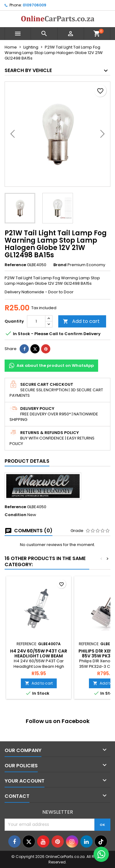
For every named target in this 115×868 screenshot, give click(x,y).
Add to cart (81, 321)
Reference (15, 265)
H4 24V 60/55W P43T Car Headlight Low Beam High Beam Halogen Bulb (39, 656)
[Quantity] (36, 321)
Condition (15, 515)
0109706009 (34, 5)
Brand (60, 265)
